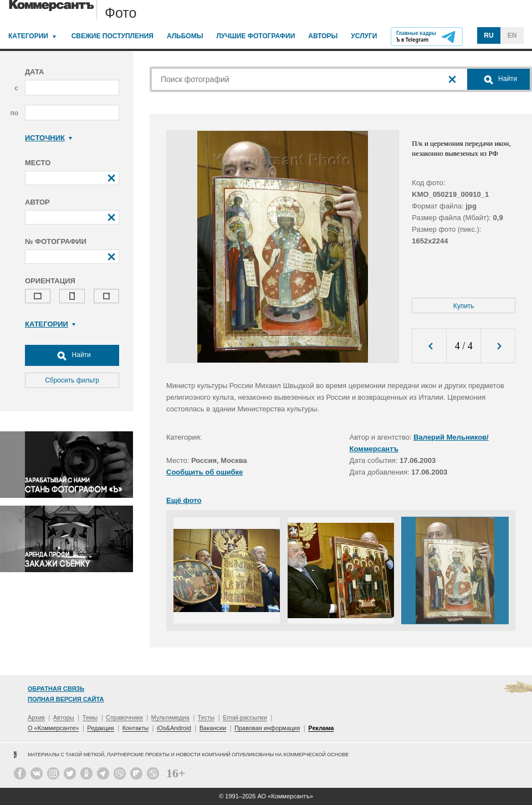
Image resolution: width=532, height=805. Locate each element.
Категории (28, 36)
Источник (48, 138)
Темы (90, 717)
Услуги (364, 36)
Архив (36, 717)
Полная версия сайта (66, 699)
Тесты (206, 717)
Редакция (100, 728)
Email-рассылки (245, 717)
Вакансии (213, 728)
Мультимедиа (170, 717)
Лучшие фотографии (255, 36)
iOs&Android (174, 728)
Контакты (136, 728)
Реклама (321, 728)
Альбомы (185, 36)
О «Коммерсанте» (53, 728)
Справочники (124, 717)
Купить (464, 306)
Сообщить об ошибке (204, 472)
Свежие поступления (112, 36)
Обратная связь (56, 689)
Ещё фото (184, 500)
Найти (72, 355)
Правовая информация (267, 728)
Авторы (323, 36)
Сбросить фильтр (72, 380)
